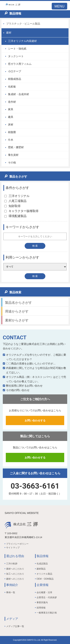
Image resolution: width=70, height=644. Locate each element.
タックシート (16, 56)
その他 (12, 162)
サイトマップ (13, 548)
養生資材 (13, 155)
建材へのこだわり (15, 579)
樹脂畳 (12, 132)
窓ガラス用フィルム (20, 64)
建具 (11, 117)
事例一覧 (11, 592)
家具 (11, 109)
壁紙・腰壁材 (16, 147)
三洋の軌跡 (12, 564)
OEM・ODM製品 (45, 579)
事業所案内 (42, 602)
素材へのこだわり (15, 569)
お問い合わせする (35, 420)
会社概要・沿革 (44, 592)
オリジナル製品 (44, 574)
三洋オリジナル (17, 196)
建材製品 (41, 569)
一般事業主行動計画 (47, 613)
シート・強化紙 (17, 49)
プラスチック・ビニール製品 (23, 24)
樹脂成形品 (15, 79)
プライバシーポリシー (17, 544)
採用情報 (41, 608)
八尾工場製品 (15, 201)
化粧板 (12, 87)
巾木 (11, 140)
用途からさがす (17, 311)
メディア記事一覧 (15, 626)
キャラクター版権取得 (21, 211)
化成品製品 (42, 564)
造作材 (12, 102)
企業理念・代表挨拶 (47, 597)
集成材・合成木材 (18, 94)
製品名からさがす (18, 303)
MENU (59, 6)
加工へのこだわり (15, 574)
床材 (11, 125)
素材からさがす (17, 320)
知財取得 (12, 206)
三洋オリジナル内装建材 (22, 41)
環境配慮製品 (15, 216)
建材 (9, 33)
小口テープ (15, 71)
